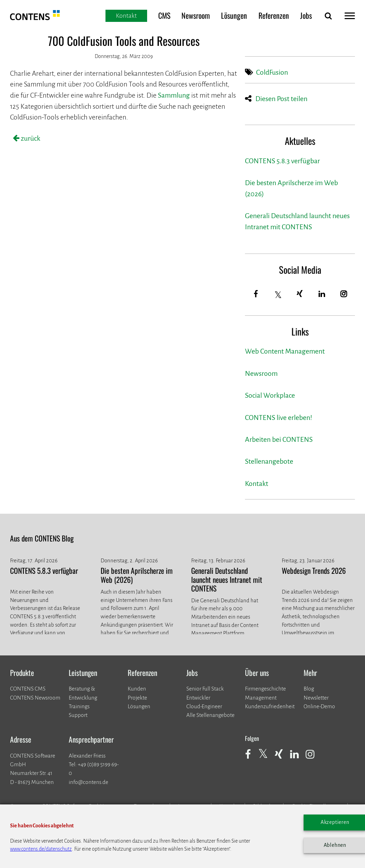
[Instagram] (344, 294)
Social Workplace (270, 395)
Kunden (137, 689)
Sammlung (174, 95)
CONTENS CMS (28, 689)
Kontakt (257, 484)
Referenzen (274, 15)
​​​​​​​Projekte (137, 698)
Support (78, 715)
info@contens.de (88, 782)
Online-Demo (319, 706)
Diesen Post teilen (281, 99)
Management (261, 698)
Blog (309, 689)
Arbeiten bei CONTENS (279, 440)
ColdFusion (272, 72)
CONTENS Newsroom (35, 698)
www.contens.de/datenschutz (41, 849)
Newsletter (316, 698)
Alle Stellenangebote (210, 715)
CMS (164, 15)
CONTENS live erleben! (279, 418)
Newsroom (196, 15)
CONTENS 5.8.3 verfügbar (282, 161)
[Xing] (300, 294)
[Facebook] (256, 294)
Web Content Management (285, 351)
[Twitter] (279, 295)
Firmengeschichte (265, 689)
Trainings (79, 706)
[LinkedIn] (322, 294)
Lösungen (234, 15)
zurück (30, 138)
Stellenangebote (269, 461)
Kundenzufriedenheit (270, 706)
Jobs (306, 15)
